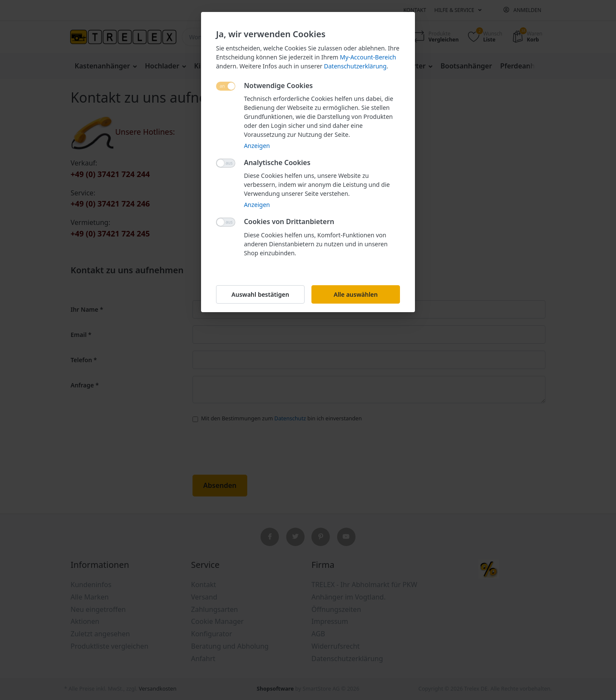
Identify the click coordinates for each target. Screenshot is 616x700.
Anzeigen (257, 146)
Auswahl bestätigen (260, 294)
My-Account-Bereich (368, 57)
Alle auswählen (356, 294)
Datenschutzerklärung (355, 66)
